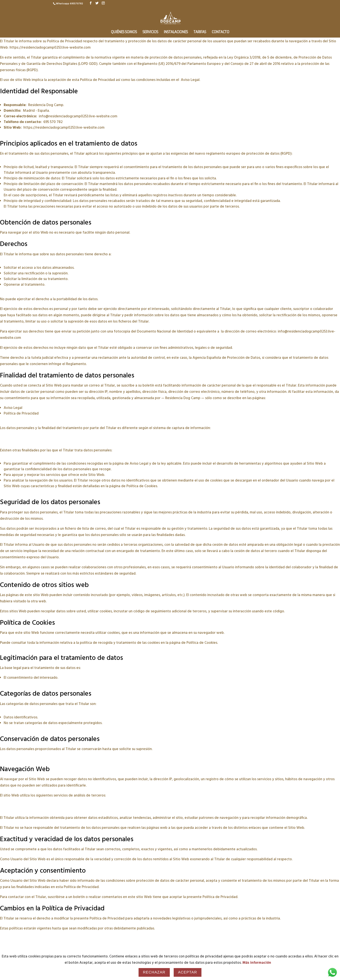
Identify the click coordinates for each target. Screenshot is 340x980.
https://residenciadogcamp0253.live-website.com (50, 48)
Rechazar (154, 972)
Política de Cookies (142, 486)
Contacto (220, 32)
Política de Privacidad (21, 414)
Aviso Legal (190, 80)
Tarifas (200, 32)
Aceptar (188, 972)
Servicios (150, 32)
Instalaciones (176, 32)
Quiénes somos (124, 32)
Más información (257, 963)
